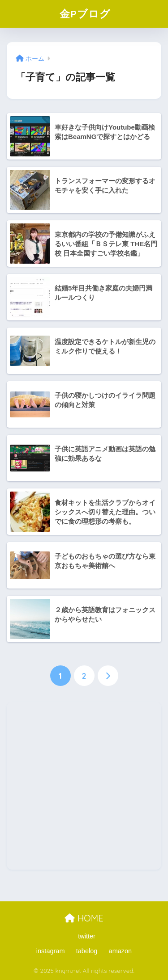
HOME (84, 918)
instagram (51, 951)
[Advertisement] (84, 786)
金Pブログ (85, 14)
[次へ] (108, 676)
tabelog (87, 951)
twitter (87, 936)
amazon (121, 951)
